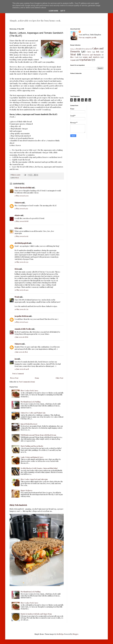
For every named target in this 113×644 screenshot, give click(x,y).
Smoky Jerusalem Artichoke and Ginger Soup (36, 614)
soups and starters (91, 57)
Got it (63, 11)
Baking (72, 49)
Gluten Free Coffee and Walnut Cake (33, 413)
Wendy (17, 297)
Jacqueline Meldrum (21, 316)
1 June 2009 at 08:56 (21, 337)
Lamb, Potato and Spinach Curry (32, 457)
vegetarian (85, 60)
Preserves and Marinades (92, 55)
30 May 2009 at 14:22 (21, 290)
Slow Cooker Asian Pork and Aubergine (34, 479)
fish (98, 52)
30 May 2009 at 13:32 (21, 262)
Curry (89, 52)
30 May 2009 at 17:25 (21, 309)
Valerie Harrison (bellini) (23, 188)
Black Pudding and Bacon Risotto (32, 446)
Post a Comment (18, 374)
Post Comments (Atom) (27, 382)
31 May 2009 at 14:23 (21, 322)
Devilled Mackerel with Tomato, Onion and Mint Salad (39, 468)
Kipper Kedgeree (27, 490)
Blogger (75, 634)
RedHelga (60, 634)
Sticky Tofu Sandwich (18, 505)
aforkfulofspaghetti (21, 243)
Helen (17, 269)
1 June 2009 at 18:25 (21, 352)
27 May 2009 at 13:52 (21, 209)
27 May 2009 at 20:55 (21, 236)
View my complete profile (88, 38)
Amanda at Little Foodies (23, 329)
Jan (16, 359)
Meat (17, 178)
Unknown (18, 203)
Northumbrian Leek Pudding (31, 402)
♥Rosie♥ (17, 215)
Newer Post (14, 378)
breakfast (87, 49)
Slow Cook (74, 57)
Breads (79, 49)
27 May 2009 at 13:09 (22, 196)
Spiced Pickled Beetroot (29, 424)
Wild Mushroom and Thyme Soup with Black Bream (38, 435)
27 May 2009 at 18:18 (21, 221)
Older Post (59, 378)
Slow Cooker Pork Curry (29, 391)
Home (37, 378)
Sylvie (17, 228)
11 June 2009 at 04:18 (22, 369)
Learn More (53, 11)
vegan (73, 60)
